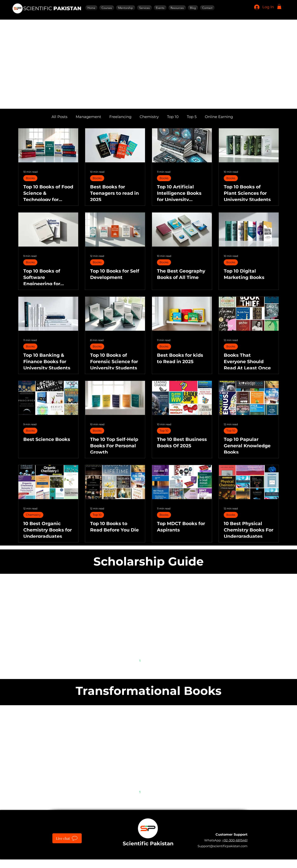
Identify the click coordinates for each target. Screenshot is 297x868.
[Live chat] (67, 838)
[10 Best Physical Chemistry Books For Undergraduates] (249, 482)
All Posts (60, 117)
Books (30, 178)
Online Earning (219, 117)
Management (88, 117)
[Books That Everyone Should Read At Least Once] (249, 314)
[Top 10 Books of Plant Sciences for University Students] (249, 145)
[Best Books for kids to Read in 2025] (182, 314)
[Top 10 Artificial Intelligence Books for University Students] (182, 145)
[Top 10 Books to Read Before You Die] (115, 482)
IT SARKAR (178, 862)
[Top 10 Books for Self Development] (115, 230)
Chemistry (149, 117)
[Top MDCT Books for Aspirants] (182, 482)
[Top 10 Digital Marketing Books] (249, 230)
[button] (279, 7)
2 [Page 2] (149, 661)
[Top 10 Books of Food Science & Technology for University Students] (48, 145)
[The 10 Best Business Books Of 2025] (182, 398)
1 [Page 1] (140, 661)
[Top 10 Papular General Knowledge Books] (249, 398)
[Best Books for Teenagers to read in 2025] (115, 145)
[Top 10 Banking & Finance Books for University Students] (48, 314)
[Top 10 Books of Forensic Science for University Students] (115, 314)
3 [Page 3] (157, 661)
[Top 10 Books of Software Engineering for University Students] (48, 230)
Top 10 (173, 117)
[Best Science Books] (48, 398)
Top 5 (192, 117)
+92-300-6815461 (235, 840)
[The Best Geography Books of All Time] (182, 230)
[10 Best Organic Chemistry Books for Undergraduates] (48, 482)
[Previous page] (131, 661)
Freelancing (120, 117)
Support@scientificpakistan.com (223, 846)
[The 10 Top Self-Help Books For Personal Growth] (115, 398)
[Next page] (166, 661)
